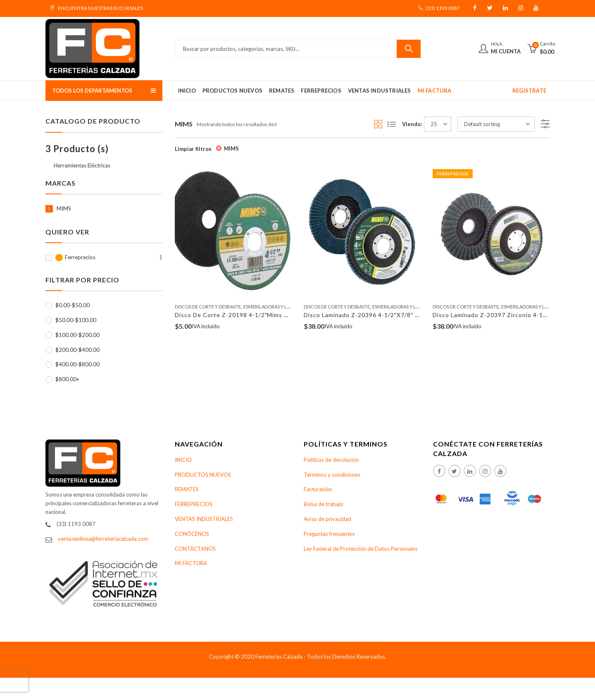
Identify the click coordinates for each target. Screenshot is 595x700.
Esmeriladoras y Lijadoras (276, 307)
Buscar (409, 49)
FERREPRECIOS (194, 504)
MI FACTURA (191, 563)
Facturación (318, 489)
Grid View (378, 124)
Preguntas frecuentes (329, 534)
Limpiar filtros (193, 149)
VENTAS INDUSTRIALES (204, 519)
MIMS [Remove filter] (231, 148)
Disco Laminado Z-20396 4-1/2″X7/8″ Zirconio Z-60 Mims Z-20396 (401, 315)
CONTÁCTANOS (195, 549)
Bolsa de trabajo (324, 504)
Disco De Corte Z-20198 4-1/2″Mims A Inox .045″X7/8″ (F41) (264, 315)
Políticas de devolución (331, 460)
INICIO (183, 460)
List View (392, 124)
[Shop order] (496, 124)
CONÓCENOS (192, 534)
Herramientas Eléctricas (82, 165)
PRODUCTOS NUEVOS (203, 475)
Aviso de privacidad (327, 519)
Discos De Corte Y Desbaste (208, 307)
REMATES (187, 489)
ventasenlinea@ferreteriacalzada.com (103, 539)
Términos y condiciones (332, 475)
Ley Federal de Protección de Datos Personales (361, 549)
